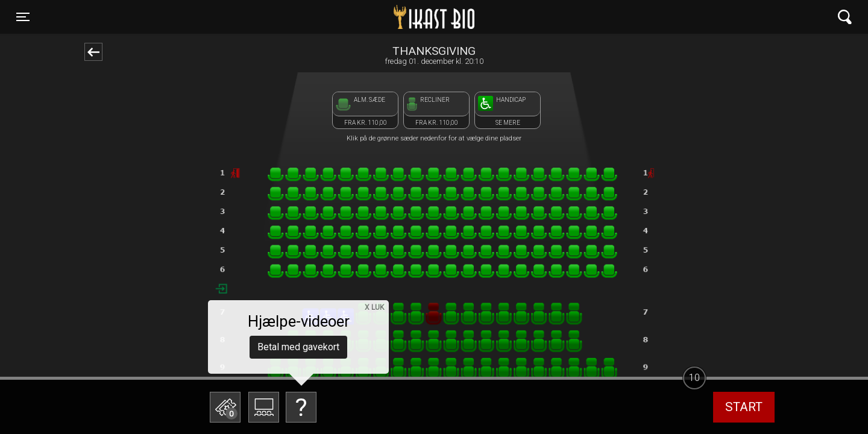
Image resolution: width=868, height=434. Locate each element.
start (744, 407)
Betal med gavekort (298, 347)
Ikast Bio (372, 17)
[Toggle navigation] (23, 17)
